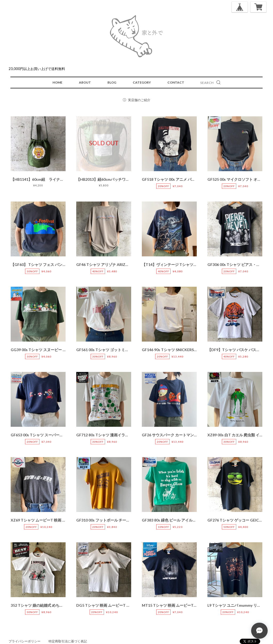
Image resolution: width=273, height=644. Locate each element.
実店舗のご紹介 (139, 100)
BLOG (112, 82)
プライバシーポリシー (25, 641)
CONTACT (176, 82)
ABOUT (85, 82)
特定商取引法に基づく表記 (68, 641)
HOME (57, 82)
